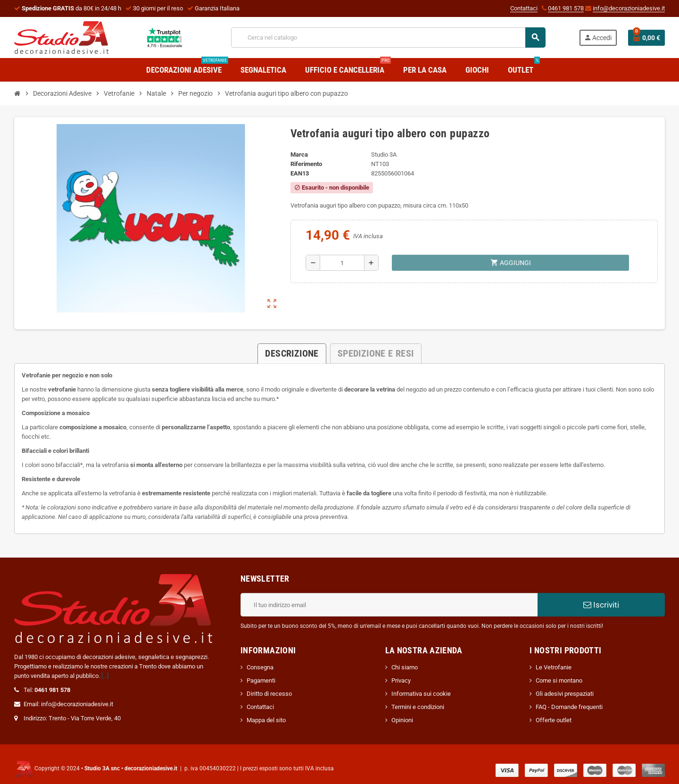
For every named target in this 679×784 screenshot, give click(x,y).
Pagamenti (261, 680)
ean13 (300, 173)
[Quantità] (342, 263)
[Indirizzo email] (389, 605)
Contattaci (524, 8)
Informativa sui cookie (421, 694)
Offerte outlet (554, 720)
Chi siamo (405, 667)
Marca (299, 154)
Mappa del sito (266, 720)
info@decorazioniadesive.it (629, 8)
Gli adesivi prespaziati (565, 694)
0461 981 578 (566, 8)
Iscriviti (601, 605)
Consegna (260, 667)
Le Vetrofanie (554, 667)
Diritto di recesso (269, 694)
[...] (105, 676)
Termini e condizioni (418, 707)
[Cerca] (388, 38)
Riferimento (306, 164)
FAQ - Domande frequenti (569, 707)
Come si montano (559, 680)
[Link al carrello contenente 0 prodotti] (646, 38)
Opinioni (402, 720)
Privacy (401, 680)
